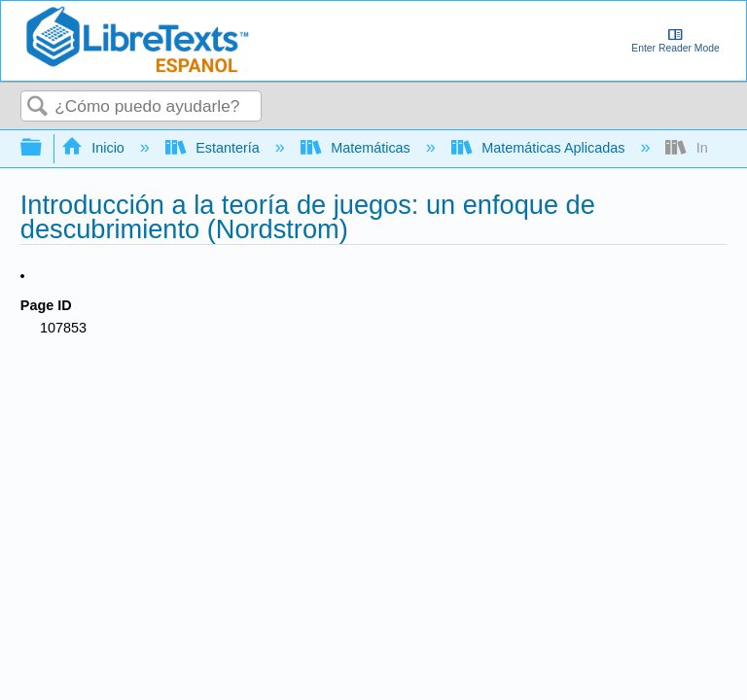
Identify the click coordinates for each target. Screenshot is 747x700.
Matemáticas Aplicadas (540, 148)
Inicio (95, 148)
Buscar (38, 107)
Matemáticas (357, 148)
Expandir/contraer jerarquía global (44, 148)
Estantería (214, 148)
